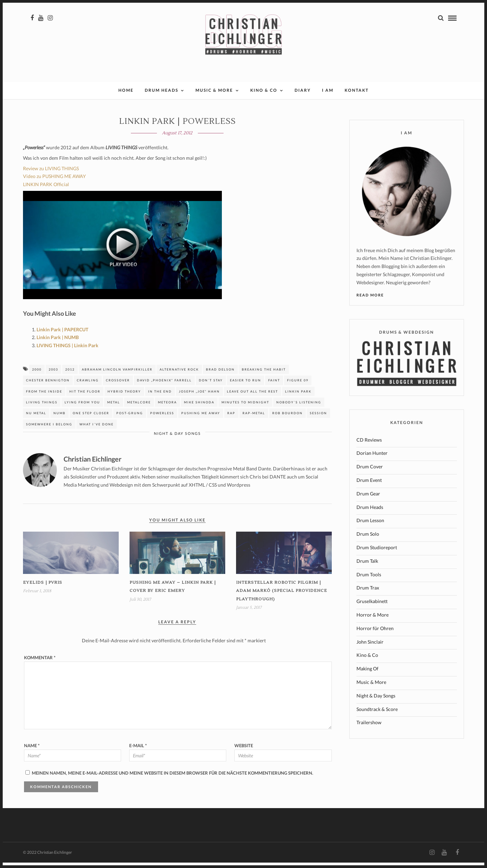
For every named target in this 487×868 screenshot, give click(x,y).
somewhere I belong (49, 430)
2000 (37, 375)
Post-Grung (130, 418)
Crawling (88, 386)
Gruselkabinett (372, 607)
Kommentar (40, 663)
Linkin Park (298, 397)
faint (274, 386)
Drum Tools (369, 580)
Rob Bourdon (287, 418)
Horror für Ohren (375, 634)
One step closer (91, 418)
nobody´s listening (299, 408)
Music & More (214, 96)
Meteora (167, 408)
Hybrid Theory (124, 397)
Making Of (367, 674)
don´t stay (211, 386)
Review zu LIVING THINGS (51, 174)
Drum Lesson (370, 526)
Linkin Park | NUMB (58, 343)
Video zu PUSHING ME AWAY (54, 182)
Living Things (42, 408)
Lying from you (82, 408)
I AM (328, 96)
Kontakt (357, 96)
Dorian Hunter (372, 458)
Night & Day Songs (177, 439)
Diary (303, 96)
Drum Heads (161, 96)
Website (244, 751)
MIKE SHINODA (199, 408)
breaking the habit (264, 375)
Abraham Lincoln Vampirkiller (117, 375)
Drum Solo (368, 539)
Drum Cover (370, 472)
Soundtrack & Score (377, 715)
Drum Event (369, 485)
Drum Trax (368, 593)
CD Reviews (369, 445)
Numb (60, 418)
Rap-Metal (254, 418)
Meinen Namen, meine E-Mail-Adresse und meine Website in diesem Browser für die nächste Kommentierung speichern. (172, 778)
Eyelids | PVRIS (43, 588)
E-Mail (138, 751)
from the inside (44, 397)
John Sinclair (370, 647)
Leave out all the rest (252, 397)
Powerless (162, 418)
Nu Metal (36, 418)
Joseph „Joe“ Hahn (199, 397)
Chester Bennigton (48, 386)
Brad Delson (220, 375)
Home (126, 96)
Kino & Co (264, 96)
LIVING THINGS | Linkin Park (67, 351)
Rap (231, 418)
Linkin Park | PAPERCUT (62, 335)
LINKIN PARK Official (46, 190)
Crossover (118, 386)
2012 (70, 375)
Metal (114, 408)
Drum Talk (367, 566)
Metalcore (139, 408)
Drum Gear (368, 499)
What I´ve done (97, 430)
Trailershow (369, 728)
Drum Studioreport (377, 553)
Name (32, 751)
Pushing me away (201, 418)
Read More (370, 300)
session (318, 418)
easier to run (246, 386)
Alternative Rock (179, 375)
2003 (53, 375)
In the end (160, 397)
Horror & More (373, 620)
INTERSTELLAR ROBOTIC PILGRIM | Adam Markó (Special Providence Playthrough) (282, 596)
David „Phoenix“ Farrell (164, 386)
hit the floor (85, 397)
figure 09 (298, 386)
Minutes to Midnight (245, 408)
